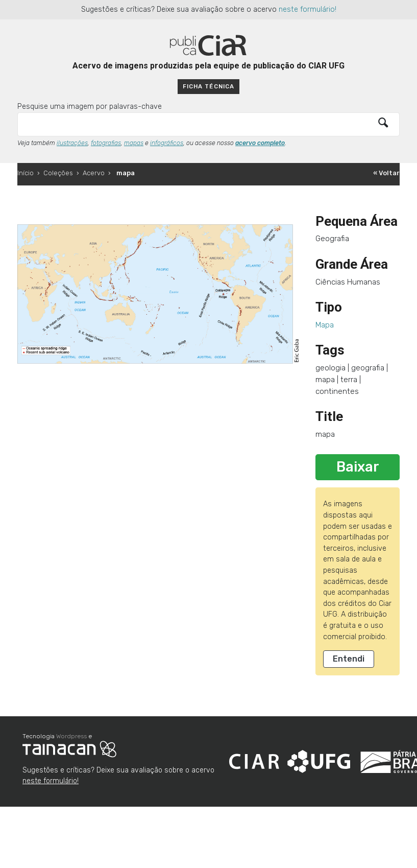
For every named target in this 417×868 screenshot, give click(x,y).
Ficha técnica (208, 86)
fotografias (106, 143)
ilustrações (72, 143)
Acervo (94, 173)
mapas (134, 143)
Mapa (325, 325)
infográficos (167, 143)
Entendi (349, 659)
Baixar (358, 467)
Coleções (58, 173)
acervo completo (260, 143)
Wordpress (71, 736)
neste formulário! (308, 9)
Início (26, 173)
